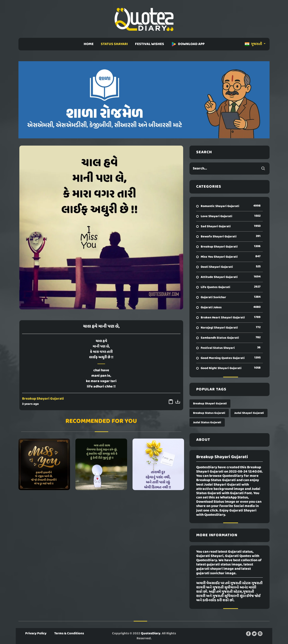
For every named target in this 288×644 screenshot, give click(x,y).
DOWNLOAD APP (188, 44)
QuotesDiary (151, 633)
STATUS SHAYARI (114, 44)
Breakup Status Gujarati (209, 413)
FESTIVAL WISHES (150, 44)
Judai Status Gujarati (207, 422)
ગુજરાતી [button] (254, 44)
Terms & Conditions (69, 633)
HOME (89, 44)
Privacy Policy (36, 633)
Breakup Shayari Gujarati (43, 399)
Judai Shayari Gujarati (249, 413)
